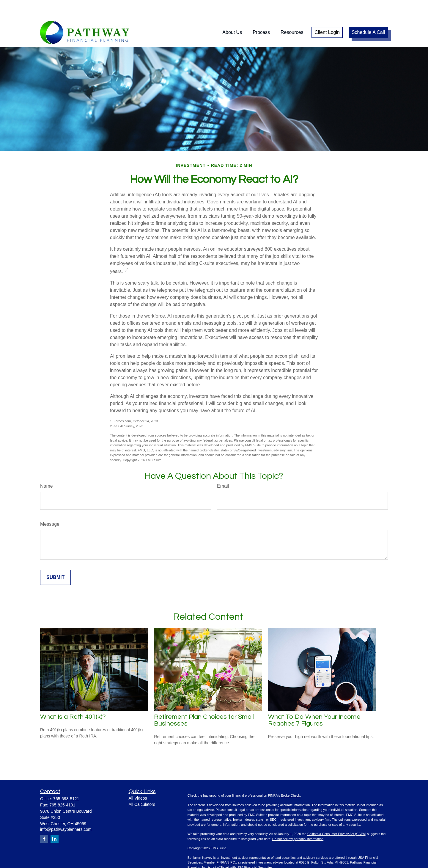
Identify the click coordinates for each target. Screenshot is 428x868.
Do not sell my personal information (298, 821)
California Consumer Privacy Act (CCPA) (337, 816)
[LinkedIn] (55, 821)
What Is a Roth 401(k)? (73, 699)
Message (50, 506)
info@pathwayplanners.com (66, 812)
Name (47, 468)
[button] (232, 15)
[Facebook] (44, 821)
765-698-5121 (66, 781)
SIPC (231, 845)
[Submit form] (55, 560)
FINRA (222, 845)
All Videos (138, 780)
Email (223, 468)
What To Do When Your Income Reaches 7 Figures (314, 702)
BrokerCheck (290, 778)
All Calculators (142, 787)
